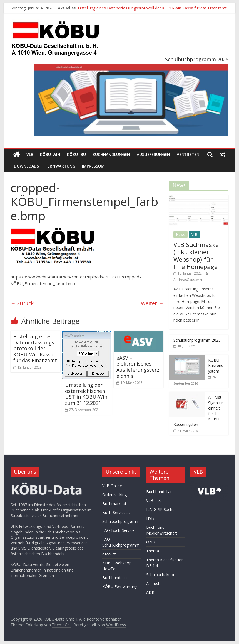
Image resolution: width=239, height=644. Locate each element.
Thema (153, 551)
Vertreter (188, 154)
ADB (150, 592)
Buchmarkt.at (114, 504)
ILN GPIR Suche (160, 509)
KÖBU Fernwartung (120, 587)
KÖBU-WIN (50, 154)
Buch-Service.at (116, 512)
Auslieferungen (153, 154)
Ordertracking (114, 495)
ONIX (151, 542)
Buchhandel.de (115, 578)
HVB (150, 518)
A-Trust (153, 583)
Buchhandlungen (111, 154)
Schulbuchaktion (161, 575)
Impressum (93, 166)
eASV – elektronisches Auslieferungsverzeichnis (138, 367)
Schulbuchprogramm (121, 521)
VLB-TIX (153, 500)
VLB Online (112, 486)
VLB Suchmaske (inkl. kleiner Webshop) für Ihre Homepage (196, 255)
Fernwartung (60, 166)
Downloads (26, 166)
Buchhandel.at (159, 492)
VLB (30, 154)
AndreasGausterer (188, 280)
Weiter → (152, 303)
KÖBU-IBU (76, 154)
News (181, 235)
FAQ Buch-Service (118, 530)
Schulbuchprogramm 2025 (197, 340)
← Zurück (22, 303)
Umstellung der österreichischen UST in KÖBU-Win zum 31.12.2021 (86, 394)
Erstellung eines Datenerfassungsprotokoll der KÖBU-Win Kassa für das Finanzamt (152, 8)
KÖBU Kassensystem (216, 366)
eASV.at (109, 554)
